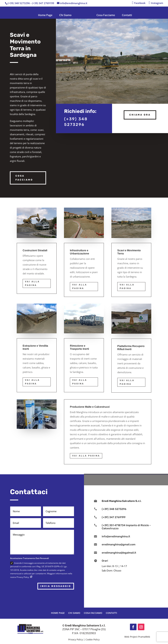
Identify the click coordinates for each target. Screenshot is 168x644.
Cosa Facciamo (106, 15)
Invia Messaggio (56, 586)
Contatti (127, 15)
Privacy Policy (76, 639)
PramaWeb (144, 637)
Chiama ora (140, 114)
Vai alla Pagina (32, 283)
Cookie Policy (93, 639)
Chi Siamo (65, 15)
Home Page (45, 15)
